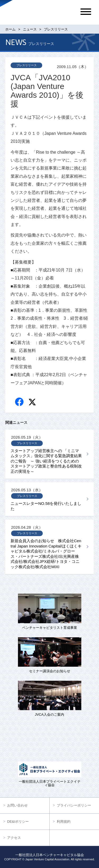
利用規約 (64, 822)
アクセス (14, 838)
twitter (33, 403)
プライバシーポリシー (74, 805)
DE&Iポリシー (18, 822)
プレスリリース (27, 65)
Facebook (20, 402)
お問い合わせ (17, 805)
